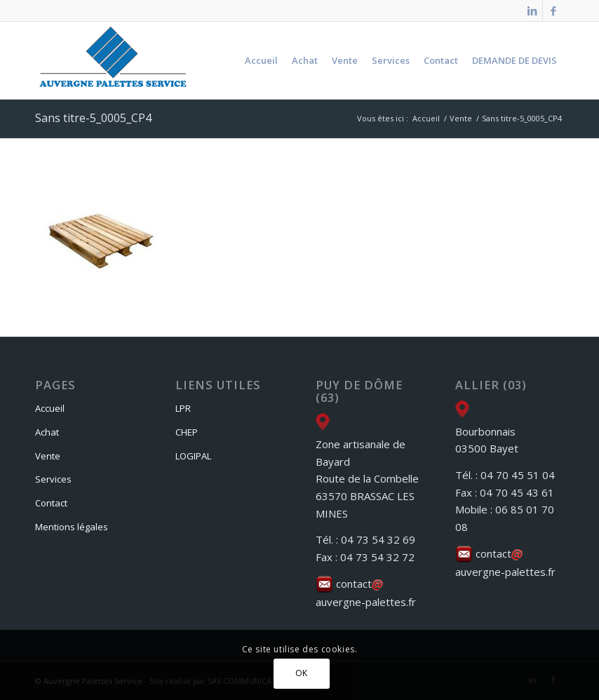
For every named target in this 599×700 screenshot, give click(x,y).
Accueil (50, 408)
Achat (47, 432)
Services (53, 479)
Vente (48, 456)
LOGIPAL (193, 456)
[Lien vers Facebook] (553, 11)
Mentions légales (72, 527)
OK (302, 673)
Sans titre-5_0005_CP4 (93, 118)
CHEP (187, 432)
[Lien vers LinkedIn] (532, 11)
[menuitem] (261, 60)
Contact (51, 503)
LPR (183, 408)
